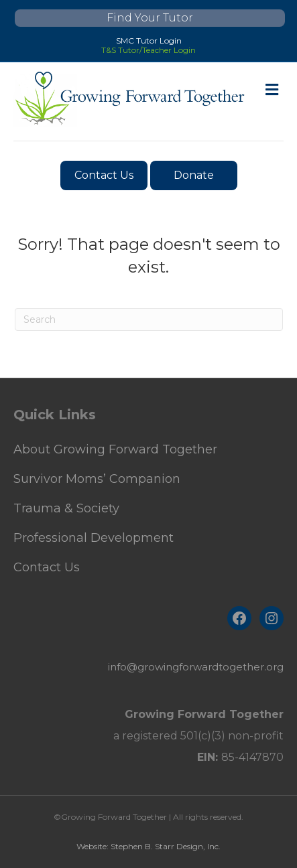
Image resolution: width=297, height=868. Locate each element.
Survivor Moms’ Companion (97, 479)
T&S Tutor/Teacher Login (148, 50)
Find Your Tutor (150, 18)
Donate (194, 175)
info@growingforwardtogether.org (196, 667)
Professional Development (94, 538)
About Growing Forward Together (115, 449)
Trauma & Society (66, 508)
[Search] (149, 319)
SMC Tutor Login (149, 41)
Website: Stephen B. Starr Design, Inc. (148, 846)
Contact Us (104, 175)
